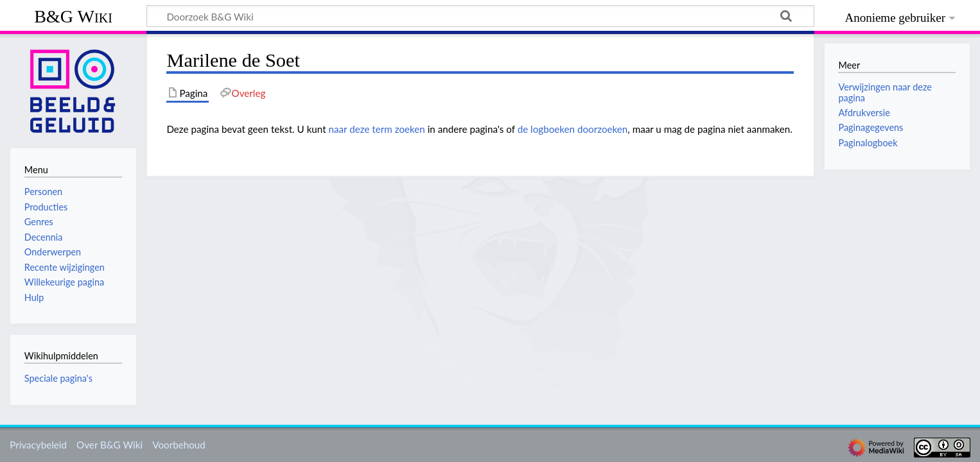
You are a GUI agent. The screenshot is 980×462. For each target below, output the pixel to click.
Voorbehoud (179, 445)
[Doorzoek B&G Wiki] (480, 16)
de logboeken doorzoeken (573, 129)
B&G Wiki (73, 16)
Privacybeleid (38, 445)
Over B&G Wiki (109, 445)
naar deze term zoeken (377, 129)
